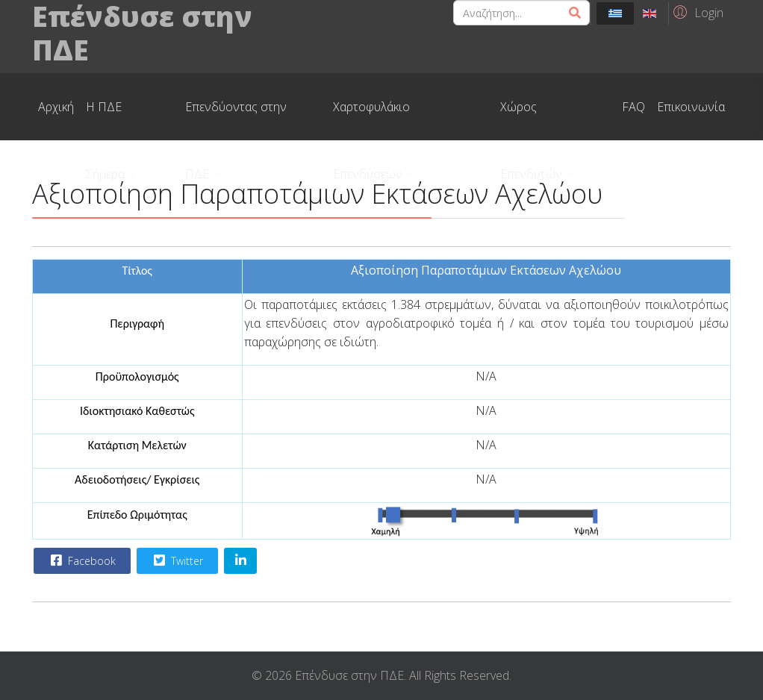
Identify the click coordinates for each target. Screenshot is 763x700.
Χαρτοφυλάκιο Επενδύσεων (371, 119)
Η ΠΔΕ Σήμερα (105, 119)
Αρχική (56, 107)
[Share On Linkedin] (240, 561)
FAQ (633, 107)
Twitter (177, 560)
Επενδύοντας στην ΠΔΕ (236, 119)
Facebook (81, 560)
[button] (696, 12)
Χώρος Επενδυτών (531, 119)
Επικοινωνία (691, 107)
